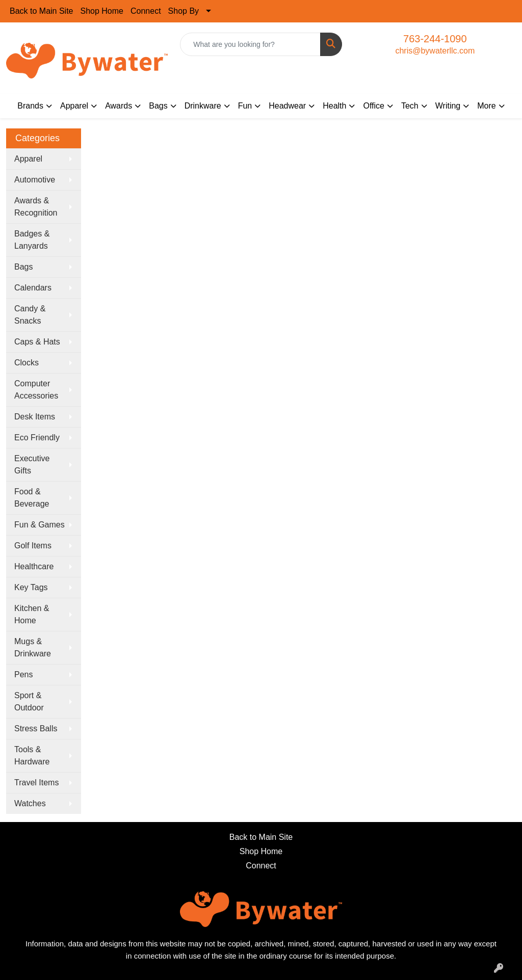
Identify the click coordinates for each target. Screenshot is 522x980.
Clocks (27, 363)
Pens (23, 674)
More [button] (486, 106)
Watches (30, 803)
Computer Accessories (36, 390)
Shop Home (102, 11)
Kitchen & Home (32, 614)
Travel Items (36, 783)
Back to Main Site (42, 11)
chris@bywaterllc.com (435, 51)
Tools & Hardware (32, 756)
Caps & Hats (37, 342)
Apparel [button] (74, 106)
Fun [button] (245, 106)
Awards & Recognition (36, 207)
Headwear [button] (287, 106)
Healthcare (34, 566)
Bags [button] (158, 106)
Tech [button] (410, 106)
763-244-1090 (435, 39)
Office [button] (374, 106)
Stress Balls (36, 729)
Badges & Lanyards (32, 240)
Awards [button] (119, 106)
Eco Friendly (37, 438)
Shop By (184, 11)
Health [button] (334, 106)
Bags (23, 267)
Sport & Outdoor (29, 701)
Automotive (35, 180)
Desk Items (35, 417)
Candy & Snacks (30, 315)
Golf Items (33, 546)
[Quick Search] (250, 44)
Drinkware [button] (203, 106)
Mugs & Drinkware (33, 647)
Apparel (28, 159)
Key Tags (31, 587)
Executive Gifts (32, 465)
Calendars (33, 288)
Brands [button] (30, 106)
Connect (146, 11)
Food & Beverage (32, 498)
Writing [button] (448, 106)
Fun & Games (40, 525)
